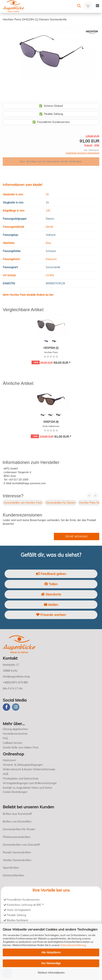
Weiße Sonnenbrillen (17, 860)
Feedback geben (51, 574)
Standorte (51, 594)
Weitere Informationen (51, 973)
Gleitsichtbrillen (13, 875)
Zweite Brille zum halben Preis (21, 747)
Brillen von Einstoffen (17, 821)
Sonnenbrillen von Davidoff (21, 845)
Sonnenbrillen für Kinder (19, 829)
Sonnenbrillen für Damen (61, 503)
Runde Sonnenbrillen (17, 852)
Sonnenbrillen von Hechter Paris (23, 503)
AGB (6, 774)
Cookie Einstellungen (15, 792)
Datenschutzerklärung (73, 945)
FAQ (5, 738)
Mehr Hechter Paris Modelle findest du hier (28, 295)
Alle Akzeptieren (51, 952)
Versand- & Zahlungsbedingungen (23, 765)
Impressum (9, 760)
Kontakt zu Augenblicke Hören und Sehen (27, 788)
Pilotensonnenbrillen (17, 837)
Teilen (51, 584)
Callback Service (12, 743)
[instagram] (16, 707)
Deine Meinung (76, 537)
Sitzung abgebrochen (15, 729)
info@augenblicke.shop (16, 677)
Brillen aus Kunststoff (17, 814)
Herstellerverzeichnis (15, 734)
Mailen (51, 605)
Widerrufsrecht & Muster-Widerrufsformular (29, 769)
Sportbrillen (11, 868)
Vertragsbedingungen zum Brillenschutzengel (30, 783)
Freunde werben (51, 615)
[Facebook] (6, 707)
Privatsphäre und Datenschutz (21, 779)
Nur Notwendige (51, 963)
